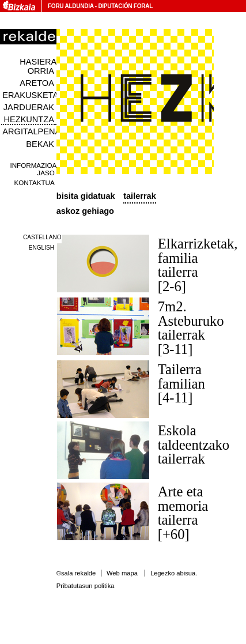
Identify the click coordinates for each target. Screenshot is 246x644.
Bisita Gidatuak (86, 196)
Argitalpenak (34, 131)
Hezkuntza (29, 119)
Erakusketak (33, 95)
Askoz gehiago (85, 211)
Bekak (40, 144)
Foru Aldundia (71, 6)
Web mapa (122, 573)
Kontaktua (35, 182)
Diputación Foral (125, 6)
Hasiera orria (38, 66)
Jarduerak (29, 107)
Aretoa (37, 83)
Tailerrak (140, 196)
